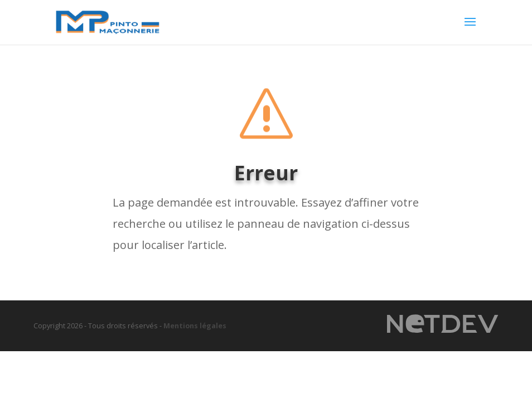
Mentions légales (195, 326)
